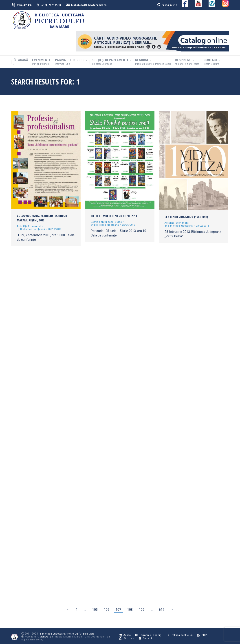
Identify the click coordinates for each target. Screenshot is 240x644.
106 (107, 610)
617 (162, 610)
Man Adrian (46, 637)
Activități (22, 226)
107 (118, 610)
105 (95, 610)
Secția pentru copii (102, 222)
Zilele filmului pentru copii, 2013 (114, 216)
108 (130, 610)
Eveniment (34, 226)
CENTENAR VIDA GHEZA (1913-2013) (186, 217)
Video (118, 222)
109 (142, 610)
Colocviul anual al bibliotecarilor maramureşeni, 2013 (42, 218)
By (31, 229)
